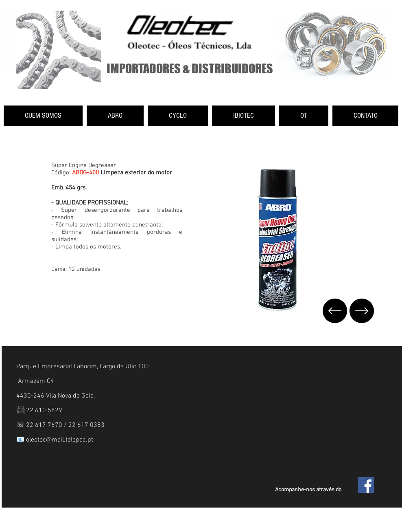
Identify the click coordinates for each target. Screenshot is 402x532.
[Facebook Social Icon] (366, 485)
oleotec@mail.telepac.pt (60, 440)
